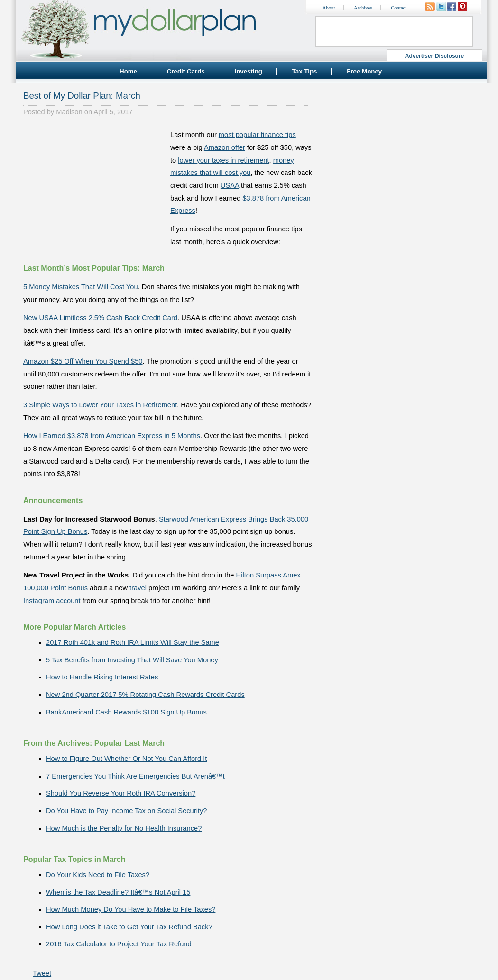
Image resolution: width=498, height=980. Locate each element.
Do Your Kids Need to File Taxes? (98, 875)
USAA (230, 185)
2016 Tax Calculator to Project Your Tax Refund (119, 944)
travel (138, 588)
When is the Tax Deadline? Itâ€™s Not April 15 (118, 892)
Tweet (42, 973)
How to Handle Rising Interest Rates (102, 677)
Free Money (364, 71)
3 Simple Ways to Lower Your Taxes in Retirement (100, 405)
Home (128, 71)
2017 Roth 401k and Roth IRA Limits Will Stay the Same (133, 642)
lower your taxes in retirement (223, 160)
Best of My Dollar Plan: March (82, 96)
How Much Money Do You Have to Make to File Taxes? (131, 909)
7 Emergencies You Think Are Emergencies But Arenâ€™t (135, 776)
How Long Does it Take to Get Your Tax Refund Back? (129, 927)
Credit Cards (186, 71)
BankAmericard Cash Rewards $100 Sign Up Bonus (126, 712)
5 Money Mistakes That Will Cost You (81, 287)
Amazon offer (225, 147)
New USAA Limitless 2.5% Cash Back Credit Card (100, 318)
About (329, 8)
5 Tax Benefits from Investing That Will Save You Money (132, 660)
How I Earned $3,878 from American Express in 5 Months (112, 436)
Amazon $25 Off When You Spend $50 (83, 361)
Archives (363, 8)
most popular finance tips (257, 135)
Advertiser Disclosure (435, 56)
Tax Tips (305, 71)
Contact (399, 8)
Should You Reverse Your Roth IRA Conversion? (121, 793)
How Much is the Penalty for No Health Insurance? (124, 828)
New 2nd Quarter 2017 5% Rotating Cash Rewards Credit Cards (145, 695)
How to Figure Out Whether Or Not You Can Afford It (126, 759)
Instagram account (52, 601)
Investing (248, 71)
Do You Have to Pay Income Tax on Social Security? (126, 811)
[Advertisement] (94, 188)
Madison (69, 112)
